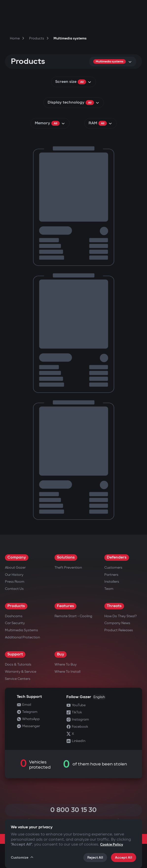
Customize (22, 857)
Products (16, 606)
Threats (114, 606)
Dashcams (14, 616)
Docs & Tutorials (18, 664)
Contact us (14, 589)
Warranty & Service (21, 672)
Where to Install (67, 672)
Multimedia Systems (21, 630)
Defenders (117, 557)
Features (65, 606)
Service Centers (18, 679)
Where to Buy (66, 664)
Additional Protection (22, 637)
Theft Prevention (68, 568)
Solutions (66, 557)
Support (15, 654)
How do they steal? (120, 616)
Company (17, 557)
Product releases (119, 630)
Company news (117, 623)
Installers (112, 582)
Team (109, 589)
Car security (15, 623)
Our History (14, 575)
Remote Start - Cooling (73, 616)
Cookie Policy (112, 844)
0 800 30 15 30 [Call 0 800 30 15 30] (73, 810)
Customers (113, 568)
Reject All (95, 858)
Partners (111, 575)
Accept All (124, 858)
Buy (61, 654)
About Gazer (15, 568)
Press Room (15, 582)
